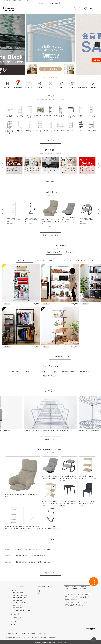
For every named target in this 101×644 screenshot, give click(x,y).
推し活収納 (17, 372)
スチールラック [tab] (54, 252)
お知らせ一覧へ (50, 573)
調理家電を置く (69, 372)
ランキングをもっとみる (60, 357)
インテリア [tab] (69, 252)
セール (30, 372)
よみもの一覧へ (50, 439)
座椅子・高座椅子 (51, 376)
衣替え (54, 372)
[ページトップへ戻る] (94, 640)
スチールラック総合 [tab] (25, 260)
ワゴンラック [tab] (68, 260)
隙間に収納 (85, 372)
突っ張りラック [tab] (40, 260)
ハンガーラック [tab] (55, 260)
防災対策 (42, 372)
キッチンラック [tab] (81, 260)
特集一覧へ (50, 182)
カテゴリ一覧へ (50, 141)
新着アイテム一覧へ (50, 235)
